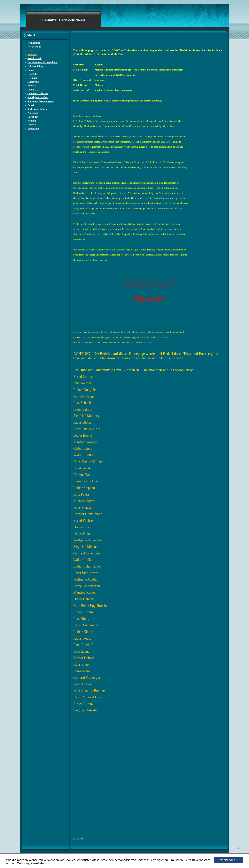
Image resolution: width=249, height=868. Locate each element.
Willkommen (34, 43)
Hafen (31, 70)
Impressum (33, 129)
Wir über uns (34, 47)
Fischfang (32, 78)
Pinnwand (33, 113)
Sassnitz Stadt (35, 58)
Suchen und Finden (37, 109)
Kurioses (32, 86)
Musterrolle (33, 82)
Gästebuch (33, 117)
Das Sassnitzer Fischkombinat (43, 62)
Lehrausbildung (35, 66)
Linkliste (32, 125)
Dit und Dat (33, 90)
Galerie (31, 105)
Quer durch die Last (38, 93)
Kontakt (32, 121)
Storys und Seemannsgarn (41, 101)
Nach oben (78, 839)
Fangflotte (33, 74)
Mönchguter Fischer (38, 97)
